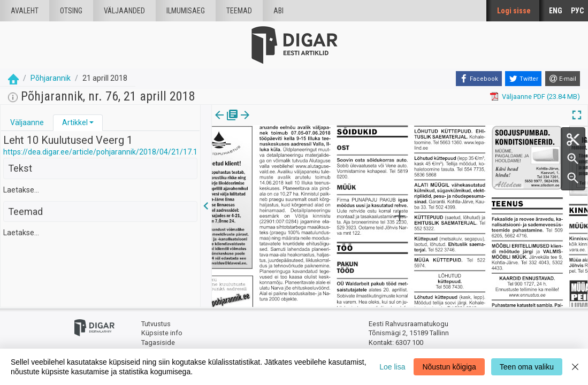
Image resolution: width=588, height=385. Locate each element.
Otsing (71, 11)
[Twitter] (523, 79)
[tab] (27, 123)
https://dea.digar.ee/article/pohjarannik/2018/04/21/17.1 (100, 152)
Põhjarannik (51, 78)
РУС (577, 11)
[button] (91, 122)
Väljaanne (27, 122)
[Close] (575, 367)
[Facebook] (479, 79)
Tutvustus (156, 324)
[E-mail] (563, 79)
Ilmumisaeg (186, 11)
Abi (278, 11)
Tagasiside (158, 342)
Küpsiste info (162, 333)
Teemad (239, 11)
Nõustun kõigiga (449, 367)
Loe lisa (392, 367)
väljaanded (124, 11)
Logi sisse (514, 11)
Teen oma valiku (527, 367)
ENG (556, 11)
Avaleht (25, 11)
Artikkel (75, 122)
